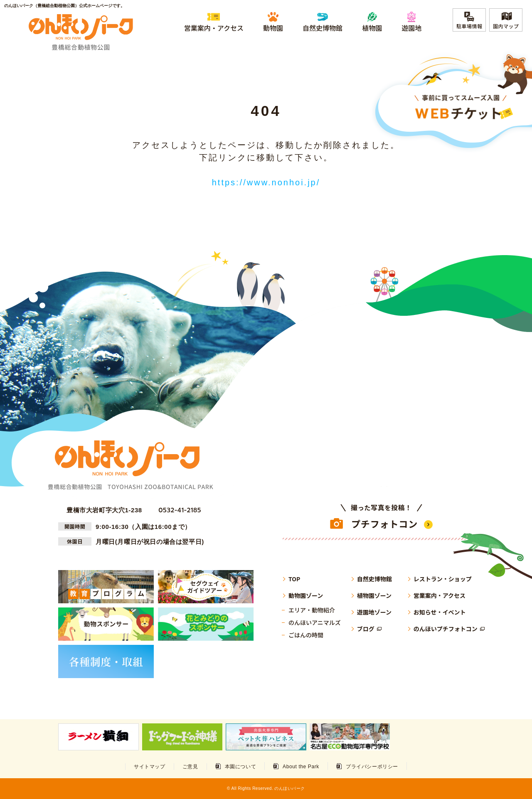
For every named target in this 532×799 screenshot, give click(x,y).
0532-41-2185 (180, 510)
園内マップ (506, 26)
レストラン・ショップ (443, 579)
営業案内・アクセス (440, 595)
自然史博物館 (374, 579)
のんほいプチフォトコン (446, 629)
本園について (241, 767)
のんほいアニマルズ (315, 622)
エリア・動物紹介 (312, 610)
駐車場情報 (469, 26)
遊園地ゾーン (374, 612)
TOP (294, 579)
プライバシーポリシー (372, 767)
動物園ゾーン (306, 595)
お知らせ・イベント (440, 612)
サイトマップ (150, 767)
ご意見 (190, 767)
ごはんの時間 (306, 635)
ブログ (366, 629)
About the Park (301, 767)
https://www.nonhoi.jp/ (266, 182)
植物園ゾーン (374, 595)
